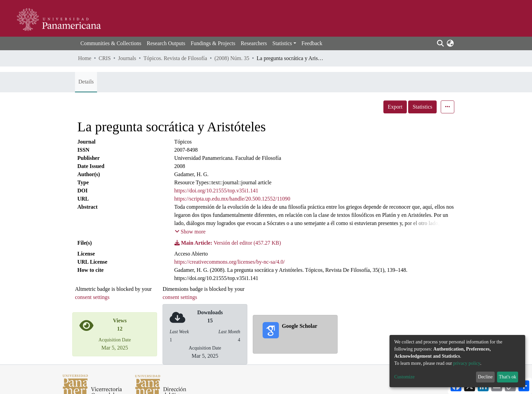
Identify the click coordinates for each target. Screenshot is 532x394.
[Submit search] (440, 43)
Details (86, 82)
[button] (450, 43)
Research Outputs (166, 43)
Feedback (312, 43)
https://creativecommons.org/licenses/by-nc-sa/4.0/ (230, 262)
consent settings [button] (92, 297)
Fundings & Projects (213, 43)
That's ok (507, 377)
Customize (404, 377)
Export (395, 107)
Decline (486, 377)
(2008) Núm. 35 (232, 58)
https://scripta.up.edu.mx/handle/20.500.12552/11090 (232, 199)
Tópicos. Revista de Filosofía (175, 58)
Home (85, 58)
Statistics (422, 107)
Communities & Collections (111, 43)
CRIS (105, 58)
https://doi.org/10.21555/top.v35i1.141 (216, 191)
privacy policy (467, 363)
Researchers (254, 43)
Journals (127, 58)
